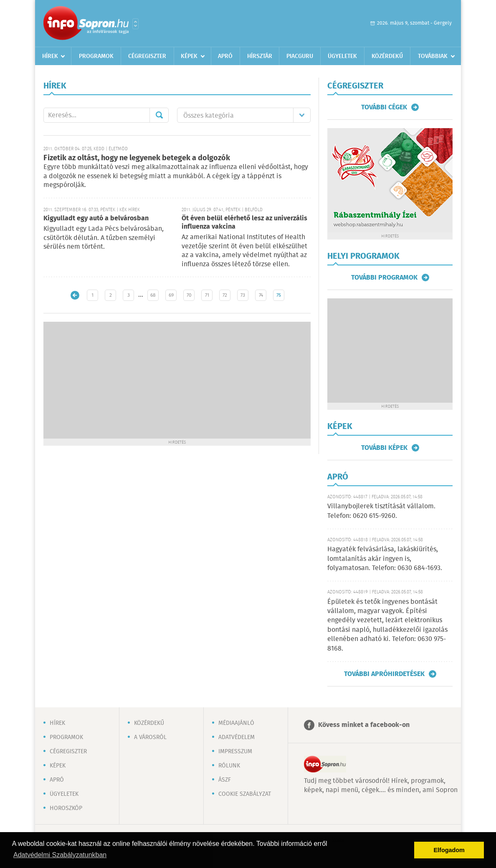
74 (261, 295)
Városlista (135, 24)
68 (153, 295)
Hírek (50, 56)
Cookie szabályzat (245, 794)
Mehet (159, 115)
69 (171, 295)
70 (189, 295)
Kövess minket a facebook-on (364, 725)
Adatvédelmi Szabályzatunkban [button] (60, 855)
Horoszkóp (66, 808)
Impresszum (235, 752)
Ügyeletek (342, 56)
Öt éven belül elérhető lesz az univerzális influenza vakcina (244, 223)
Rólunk (229, 766)
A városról (150, 737)
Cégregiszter (147, 56)
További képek (384, 448)
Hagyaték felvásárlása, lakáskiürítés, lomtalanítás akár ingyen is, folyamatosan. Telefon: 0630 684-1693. (385, 559)
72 (225, 295)
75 (279, 295)
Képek (189, 56)
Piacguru (300, 56)
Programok (96, 56)
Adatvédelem (237, 737)
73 (243, 295)
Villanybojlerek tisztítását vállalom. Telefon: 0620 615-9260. (381, 511)
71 (207, 295)
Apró (225, 56)
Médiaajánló (236, 723)
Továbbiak (433, 56)
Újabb (75, 295)
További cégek (384, 107)
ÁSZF (225, 780)
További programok (384, 278)
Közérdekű (387, 56)
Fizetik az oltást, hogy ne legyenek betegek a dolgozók (137, 158)
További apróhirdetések (384, 674)
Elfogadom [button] (449, 850)
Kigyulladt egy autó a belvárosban (96, 218)
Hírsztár (260, 56)
